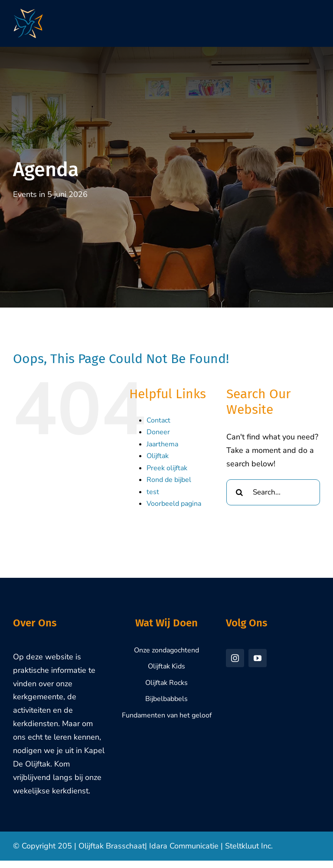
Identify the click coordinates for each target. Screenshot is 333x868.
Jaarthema (162, 444)
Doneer (158, 432)
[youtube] (258, 658)
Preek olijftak (167, 468)
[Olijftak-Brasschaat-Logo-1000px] (28, 13)
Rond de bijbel (169, 480)
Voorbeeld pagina (174, 504)
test (153, 492)
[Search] (239, 492)
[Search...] (273, 492)
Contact (158, 420)
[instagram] (235, 658)
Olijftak (158, 456)
